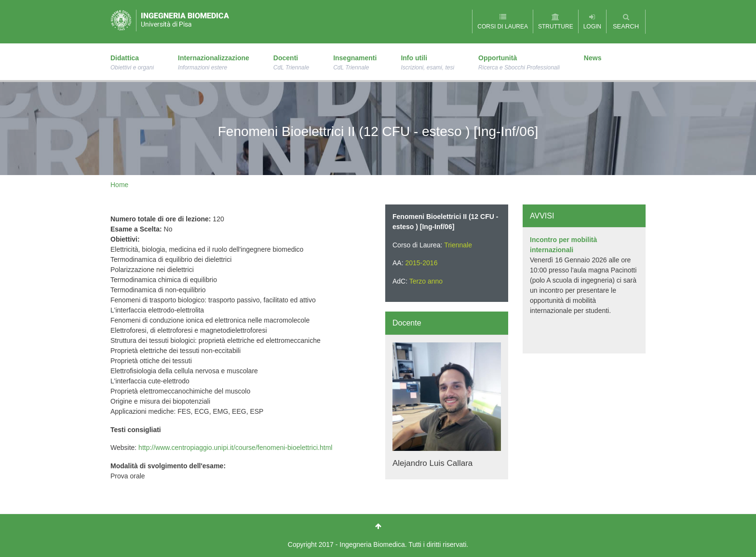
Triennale (458, 245)
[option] (584, 275)
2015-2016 (421, 263)
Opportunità (519, 63)
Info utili (427, 63)
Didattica (132, 63)
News (593, 58)
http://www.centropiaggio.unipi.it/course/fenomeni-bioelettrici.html (235, 448)
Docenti (291, 63)
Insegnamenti (355, 63)
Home (119, 185)
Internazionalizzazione (214, 63)
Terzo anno (426, 281)
